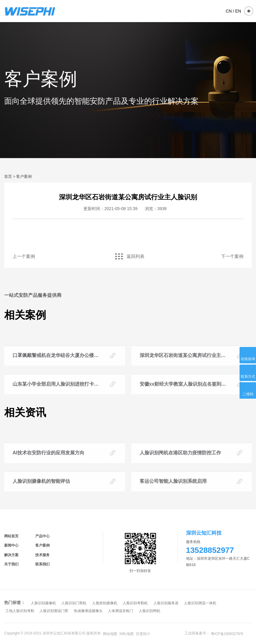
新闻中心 (11, 545)
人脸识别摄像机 (43, 603)
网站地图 (110, 634)
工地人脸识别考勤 (20, 611)
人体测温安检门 (121, 611)
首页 (8, 177)
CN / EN (233, 11)
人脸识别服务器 (166, 603)
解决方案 (11, 555)
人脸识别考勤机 (135, 603)
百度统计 (143, 634)
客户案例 (24, 177)
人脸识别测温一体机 (200, 603)
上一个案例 (24, 256)
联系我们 (42, 564)
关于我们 (11, 564)
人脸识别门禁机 (74, 603)
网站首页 (11, 536)
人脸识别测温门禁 (54, 611)
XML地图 (127, 634)
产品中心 (42, 536)
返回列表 (128, 256)
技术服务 (42, 555)
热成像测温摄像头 (88, 611)
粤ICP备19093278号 (227, 634)
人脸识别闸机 (150, 611)
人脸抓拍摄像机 (105, 603)
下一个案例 (232, 256)
